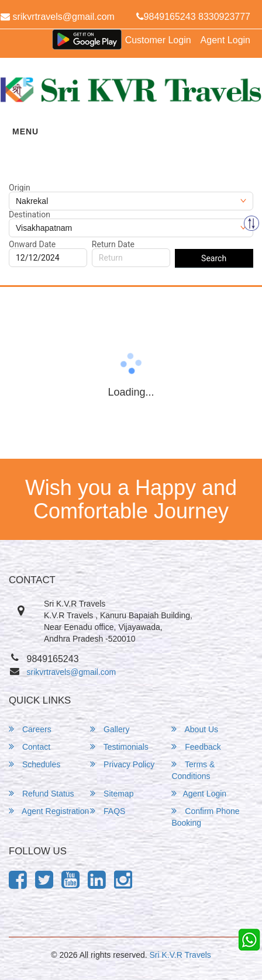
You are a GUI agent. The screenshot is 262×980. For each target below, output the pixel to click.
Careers (30, 729)
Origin (20, 188)
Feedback (196, 747)
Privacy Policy (122, 764)
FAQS (108, 811)
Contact (30, 747)
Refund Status (42, 793)
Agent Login (225, 40)
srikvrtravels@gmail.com (72, 672)
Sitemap (112, 793)
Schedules (35, 764)
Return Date (113, 244)
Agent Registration (49, 811)
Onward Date (32, 244)
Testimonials (119, 747)
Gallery (110, 729)
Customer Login (158, 40)
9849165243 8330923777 (193, 17)
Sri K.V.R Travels (180, 955)
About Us (195, 729)
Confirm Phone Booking (205, 817)
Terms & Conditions (193, 770)
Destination (30, 214)
